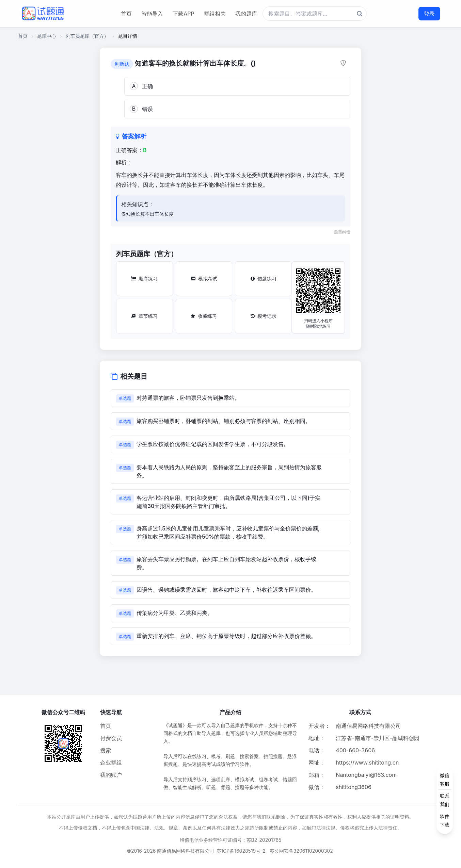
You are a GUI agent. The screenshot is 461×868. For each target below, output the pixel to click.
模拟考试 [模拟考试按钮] (204, 279)
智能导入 (152, 14)
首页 (126, 14)
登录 (429, 14)
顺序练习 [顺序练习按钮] (144, 279)
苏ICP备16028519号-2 (241, 851)
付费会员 (111, 738)
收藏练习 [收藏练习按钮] (204, 316)
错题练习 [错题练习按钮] (264, 279)
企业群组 (111, 763)
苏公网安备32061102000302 (301, 851)
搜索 (106, 750)
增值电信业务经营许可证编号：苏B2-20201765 (231, 840)
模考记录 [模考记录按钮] (264, 316)
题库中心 (47, 36)
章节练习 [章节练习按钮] (145, 316)
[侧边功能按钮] (445, 800)
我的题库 (246, 14)
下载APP (183, 14)
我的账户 (111, 775)
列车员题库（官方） (87, 36)
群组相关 (215, 14)
